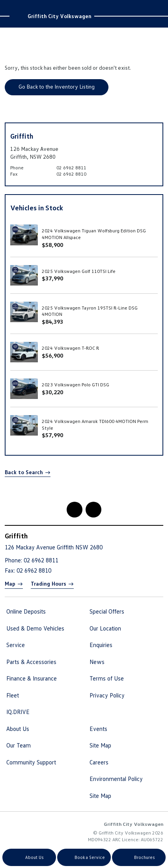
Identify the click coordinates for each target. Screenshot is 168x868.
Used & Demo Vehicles (35, 628)
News (97, 662)
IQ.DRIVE (18, 712)
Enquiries (101, 645)
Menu (157, 7)
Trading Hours (49, 583)
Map (10, 583)
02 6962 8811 (71, 168)
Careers (99, 762)
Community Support (31, 762)
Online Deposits (26, 611)
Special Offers (107, 611)
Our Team (19, 745)
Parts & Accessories (31, 662)
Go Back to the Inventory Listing (57, 86)
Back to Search (24, 472)
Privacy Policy (107, 695)
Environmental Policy (116, 779)
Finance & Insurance (32, 678)
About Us (18, 729)
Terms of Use (107, 678)
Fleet (13, 695)
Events (98, 729)
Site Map (100, 745)
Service (16, 645)
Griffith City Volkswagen (60, 16)
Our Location (105, 628)
